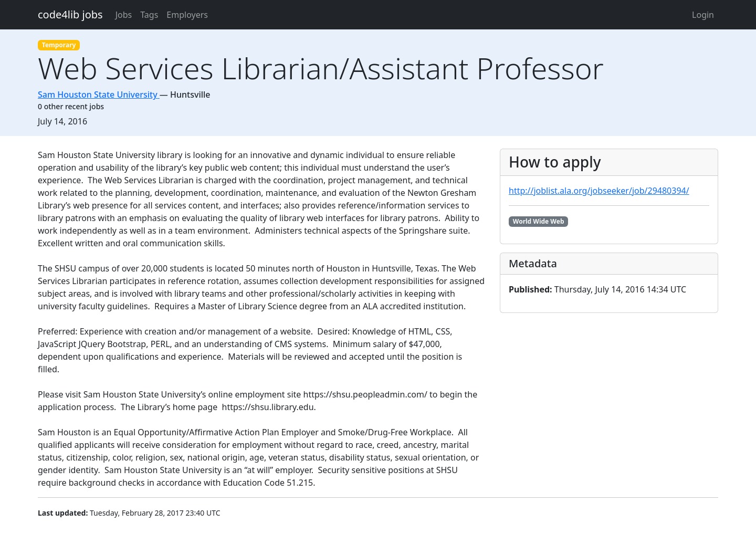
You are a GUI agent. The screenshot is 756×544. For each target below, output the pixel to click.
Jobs (124, 15)
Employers (187, 15)
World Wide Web (539, 221)
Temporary (59, 45)
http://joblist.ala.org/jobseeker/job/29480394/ (599, 191)
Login (703, 15)
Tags (149, 15)
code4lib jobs (70, 14)
